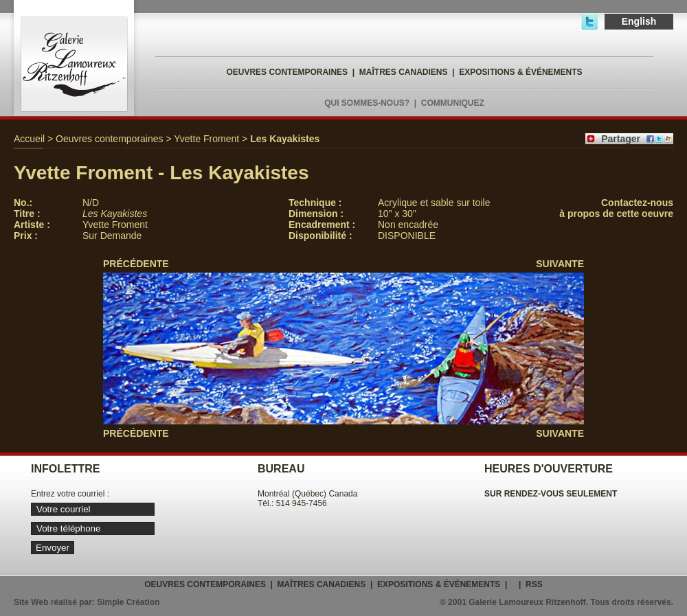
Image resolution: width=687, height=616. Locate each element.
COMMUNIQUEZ (453, 103)
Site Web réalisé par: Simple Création (87, 602)
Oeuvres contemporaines (109, 139)
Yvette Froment (206, 139)
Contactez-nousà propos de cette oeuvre (616, 208)
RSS (534, 584)
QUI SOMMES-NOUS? (367, 103)
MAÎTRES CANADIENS (404, 72)
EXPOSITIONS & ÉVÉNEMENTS (520, 72)
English (639, 21)
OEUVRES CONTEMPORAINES (287, 72)
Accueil (29, 139)
